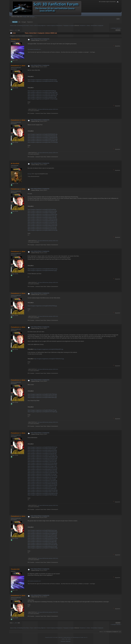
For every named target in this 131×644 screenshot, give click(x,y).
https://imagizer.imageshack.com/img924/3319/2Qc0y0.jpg (42, 482)
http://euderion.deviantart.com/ (34, 49)
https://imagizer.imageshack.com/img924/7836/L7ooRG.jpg (42, 492)
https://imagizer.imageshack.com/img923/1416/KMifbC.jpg (42, 222)
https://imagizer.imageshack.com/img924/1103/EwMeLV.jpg (43, 473)
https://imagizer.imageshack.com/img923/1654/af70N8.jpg (42, 306)
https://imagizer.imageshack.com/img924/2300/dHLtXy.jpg (42, 211)
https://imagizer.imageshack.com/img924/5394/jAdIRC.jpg (49, 349)
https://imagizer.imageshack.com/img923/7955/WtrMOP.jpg (42, 532)
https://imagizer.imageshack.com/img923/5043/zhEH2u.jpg (42, 447)
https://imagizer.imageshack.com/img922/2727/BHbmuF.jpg (43, 548)
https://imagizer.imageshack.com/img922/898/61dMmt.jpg (42, 397)
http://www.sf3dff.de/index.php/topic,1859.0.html (48, 109)
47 (17, 30)
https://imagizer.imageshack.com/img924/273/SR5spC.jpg (42, 455)
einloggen (25, 17)
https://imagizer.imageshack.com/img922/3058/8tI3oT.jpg (42, 97)
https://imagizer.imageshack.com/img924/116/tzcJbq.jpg (42, 479)
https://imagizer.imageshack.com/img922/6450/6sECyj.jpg (42, 270)
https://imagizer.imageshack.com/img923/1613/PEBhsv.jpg (42, 214)
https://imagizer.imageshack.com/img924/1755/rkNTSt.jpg (42, 80)
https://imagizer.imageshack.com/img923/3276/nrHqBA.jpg (42, 412)
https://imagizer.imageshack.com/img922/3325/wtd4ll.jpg (42, 210)
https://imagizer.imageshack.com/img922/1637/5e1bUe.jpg (42, 224)
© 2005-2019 (68, 641)
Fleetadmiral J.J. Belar (85, 26)
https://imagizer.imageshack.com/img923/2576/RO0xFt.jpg (42, 458)
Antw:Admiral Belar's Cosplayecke (40, 39)
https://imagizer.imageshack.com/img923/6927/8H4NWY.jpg (43, 94)
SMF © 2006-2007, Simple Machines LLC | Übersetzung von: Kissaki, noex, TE (71, 637)
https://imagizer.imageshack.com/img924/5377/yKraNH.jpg (42, 481)
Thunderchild (15, 39)
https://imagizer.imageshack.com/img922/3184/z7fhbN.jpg (42, 394)
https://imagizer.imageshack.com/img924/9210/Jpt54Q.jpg (42, 460)
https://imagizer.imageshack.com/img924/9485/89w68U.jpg (42, 134)
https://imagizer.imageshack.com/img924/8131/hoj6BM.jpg (42, 534)
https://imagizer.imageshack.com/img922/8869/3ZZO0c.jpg (42, 230)
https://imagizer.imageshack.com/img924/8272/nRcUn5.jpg (42, 269)
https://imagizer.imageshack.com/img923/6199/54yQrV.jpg (42, 471)
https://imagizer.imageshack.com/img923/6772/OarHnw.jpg (42, 99)
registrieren (32, 17)
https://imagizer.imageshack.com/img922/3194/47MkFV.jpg (42, 92)
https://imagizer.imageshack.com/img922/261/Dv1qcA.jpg (42, 216)
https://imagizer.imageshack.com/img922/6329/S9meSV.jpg (43, 538)
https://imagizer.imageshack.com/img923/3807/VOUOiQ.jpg (43, 142)
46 (16, 30)
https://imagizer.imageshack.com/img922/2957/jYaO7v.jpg (42, 396)
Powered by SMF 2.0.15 (50, 637)
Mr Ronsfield (15, 163)
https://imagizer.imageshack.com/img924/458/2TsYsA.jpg (42, 487)
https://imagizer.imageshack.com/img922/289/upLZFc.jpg (42, 410)
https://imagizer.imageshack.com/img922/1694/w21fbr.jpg (42, 218)
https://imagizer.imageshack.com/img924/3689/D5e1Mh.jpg (43, 490)
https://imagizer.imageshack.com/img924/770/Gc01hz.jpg (42, 461)
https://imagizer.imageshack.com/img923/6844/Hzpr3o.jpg (42, 530)
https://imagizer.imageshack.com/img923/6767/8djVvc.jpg (42, 466)
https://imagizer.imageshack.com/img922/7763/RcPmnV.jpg (49, 359)
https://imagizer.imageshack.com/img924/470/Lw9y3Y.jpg (42, 541)
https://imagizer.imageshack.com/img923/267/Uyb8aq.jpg (42, 489)
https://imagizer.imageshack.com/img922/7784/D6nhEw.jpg (42, 137)
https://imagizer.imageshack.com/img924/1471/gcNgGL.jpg (42, 141)
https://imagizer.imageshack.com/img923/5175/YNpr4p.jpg (42, 477)
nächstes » (119, 28)
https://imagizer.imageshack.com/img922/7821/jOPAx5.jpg (42, 535)
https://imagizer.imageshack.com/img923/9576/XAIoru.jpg (42, 540)
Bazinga (29, 174)
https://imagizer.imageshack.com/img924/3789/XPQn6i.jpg (42, 495)
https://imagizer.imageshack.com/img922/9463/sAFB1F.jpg (42, 225)
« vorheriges (113, 28)
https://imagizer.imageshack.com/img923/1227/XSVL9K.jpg (43, 545)
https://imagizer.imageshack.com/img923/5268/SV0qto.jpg (42, 452)
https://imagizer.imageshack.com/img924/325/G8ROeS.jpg (42, 221)
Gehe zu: (101, 632)
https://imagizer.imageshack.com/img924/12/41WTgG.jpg (42, 454)
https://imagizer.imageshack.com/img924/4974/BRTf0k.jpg (42, 96)
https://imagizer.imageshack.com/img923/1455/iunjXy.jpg (42, 449)
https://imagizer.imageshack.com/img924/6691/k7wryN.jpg (42, 469)
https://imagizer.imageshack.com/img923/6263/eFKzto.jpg (42, 465)
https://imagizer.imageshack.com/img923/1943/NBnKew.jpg (43, 493)
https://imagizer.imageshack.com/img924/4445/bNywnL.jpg (42, 468)
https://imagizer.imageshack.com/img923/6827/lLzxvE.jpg (42, 474)
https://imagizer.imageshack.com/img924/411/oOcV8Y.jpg (42, 229)
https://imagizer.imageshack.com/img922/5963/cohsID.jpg (42, 537)
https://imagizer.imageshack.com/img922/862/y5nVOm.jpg (42, 546)
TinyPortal (63, 641)
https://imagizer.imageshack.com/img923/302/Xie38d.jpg (42, 91)
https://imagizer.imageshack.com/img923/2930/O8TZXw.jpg (43, 81)
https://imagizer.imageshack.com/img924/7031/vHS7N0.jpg (42, 476)
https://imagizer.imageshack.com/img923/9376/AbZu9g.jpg (42, 463)
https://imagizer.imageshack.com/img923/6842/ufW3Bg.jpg (42, 484)
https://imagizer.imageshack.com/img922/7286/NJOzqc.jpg (42, 219)
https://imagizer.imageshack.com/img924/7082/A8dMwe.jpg (43, 457)
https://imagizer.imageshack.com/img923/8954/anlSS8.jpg (42, 450)
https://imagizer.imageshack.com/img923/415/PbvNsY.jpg (42, 227)
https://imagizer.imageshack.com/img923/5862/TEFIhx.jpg (42, 543)
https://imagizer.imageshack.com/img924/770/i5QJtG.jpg (42, 213)
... (15, 30)
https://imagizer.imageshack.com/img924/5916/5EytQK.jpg (42, 136)
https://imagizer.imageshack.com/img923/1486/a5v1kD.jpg (42, 485)
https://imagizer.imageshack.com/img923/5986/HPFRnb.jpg (43, 139)
